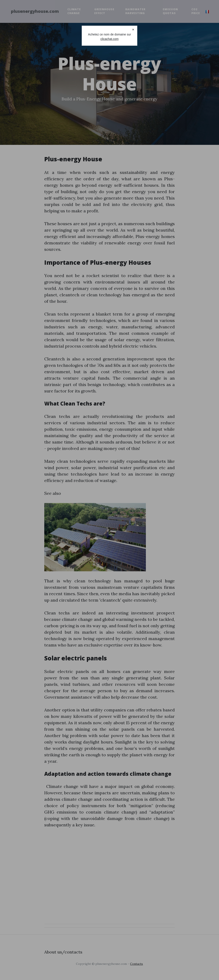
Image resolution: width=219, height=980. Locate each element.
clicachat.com (110, 39)
